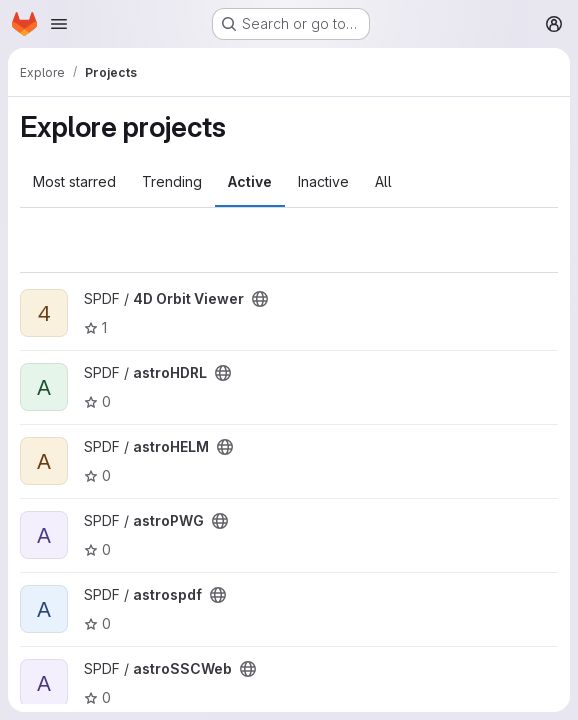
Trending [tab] (172, 181)
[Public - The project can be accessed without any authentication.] (260, 299)
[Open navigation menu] (59, 24)
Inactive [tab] (323, 181)
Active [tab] (250, 181)
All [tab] (383, 181)
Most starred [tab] (74, 181)
